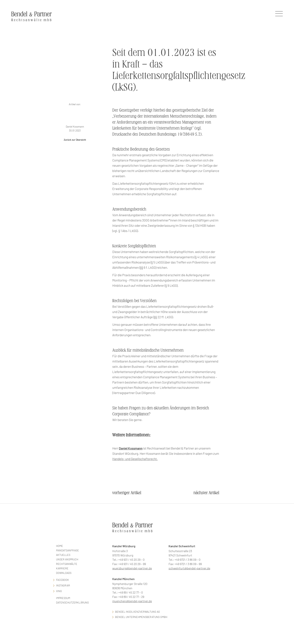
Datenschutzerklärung (72, 602)
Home (60, 546)
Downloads (64, 573)
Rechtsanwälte (67, 564)
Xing (59, 591)
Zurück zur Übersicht (75, 140)
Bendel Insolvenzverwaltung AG (138, 612)
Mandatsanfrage (67, 550)
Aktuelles (63, 555)
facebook (63, 580)
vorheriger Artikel (127, 493)
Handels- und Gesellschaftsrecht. (135, 459)
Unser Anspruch (67, 559)
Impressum (63, 598)
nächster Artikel (206, 493)
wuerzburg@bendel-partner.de (132, 568)
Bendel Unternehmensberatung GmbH (141, 617)
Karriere (62, 568)
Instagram (63, 585)
